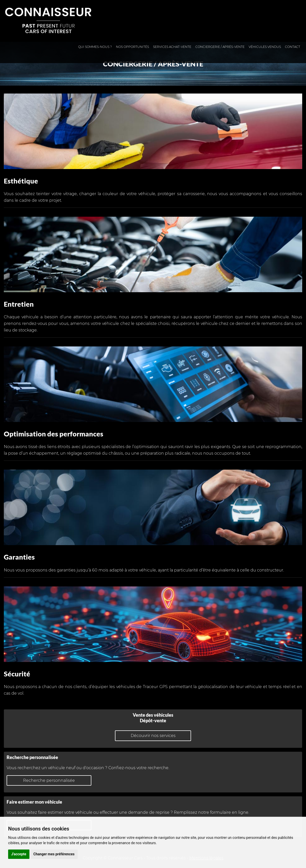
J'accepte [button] (19, 854)
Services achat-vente (172, 47)
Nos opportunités (132, 47)
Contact (293, 47)
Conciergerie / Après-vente (220, 47)
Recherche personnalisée (49, 780)
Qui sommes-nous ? (95, 47)
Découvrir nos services (153, 736)
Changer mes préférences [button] (54, 854)
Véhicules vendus (265, 47)
